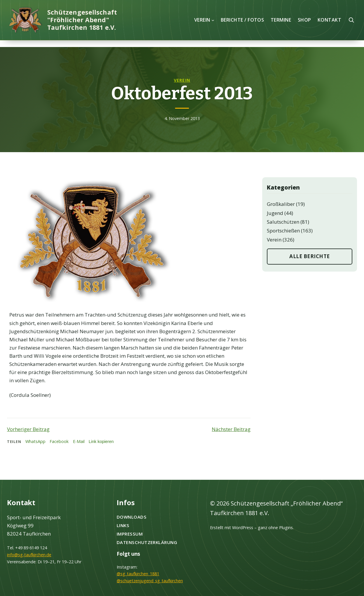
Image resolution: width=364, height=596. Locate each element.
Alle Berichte (310, 256)
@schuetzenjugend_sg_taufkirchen (150, 581)
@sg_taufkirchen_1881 (138, 574)
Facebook (59, 441)
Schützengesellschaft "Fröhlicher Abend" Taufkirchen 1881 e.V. (82, 20)
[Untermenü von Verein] (213, 20)
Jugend (275, 213)
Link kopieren (101, 442)
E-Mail (79, 441)
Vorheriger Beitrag (28, 429)
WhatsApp (35, 441)
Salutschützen (283, 222)
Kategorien (283, 187)
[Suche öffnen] (351, 20)
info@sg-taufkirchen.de (29, 555)
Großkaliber (281, 204)
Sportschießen (283, 231)
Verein (182, 80)
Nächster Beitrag (231, 429)
